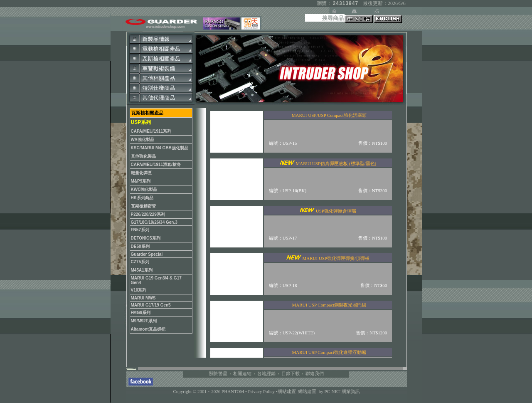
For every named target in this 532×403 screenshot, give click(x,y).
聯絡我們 (315, 373)
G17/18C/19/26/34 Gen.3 (154, 222)
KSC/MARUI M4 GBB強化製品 (160, 148)
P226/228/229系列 (148, 214)
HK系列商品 (142, 198)
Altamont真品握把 (148, 329)
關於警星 (218, 373)
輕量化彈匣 (141, 173)
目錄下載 (291, 373)
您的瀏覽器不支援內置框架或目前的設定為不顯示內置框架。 (299, 233)
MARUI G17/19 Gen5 (151, 305)
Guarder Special (147, 254)
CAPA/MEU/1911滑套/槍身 (156, 164)
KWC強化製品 (144, 189)
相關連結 (242, 373)
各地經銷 (266, 373)
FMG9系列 (141, 313)
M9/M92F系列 (144, 321)
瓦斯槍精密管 (143, 206)
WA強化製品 (143, 140)
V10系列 (139, 290)
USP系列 (141, 122)
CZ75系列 (140, 262)
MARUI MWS (143, 298)
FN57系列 (140, 230)
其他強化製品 (143, 156)
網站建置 (287, 391)
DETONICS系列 (146, 238)
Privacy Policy (262, 391)
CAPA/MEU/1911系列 (151, 131)
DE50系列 (140, 246)
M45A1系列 (142, 270)
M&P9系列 (141, 181)
